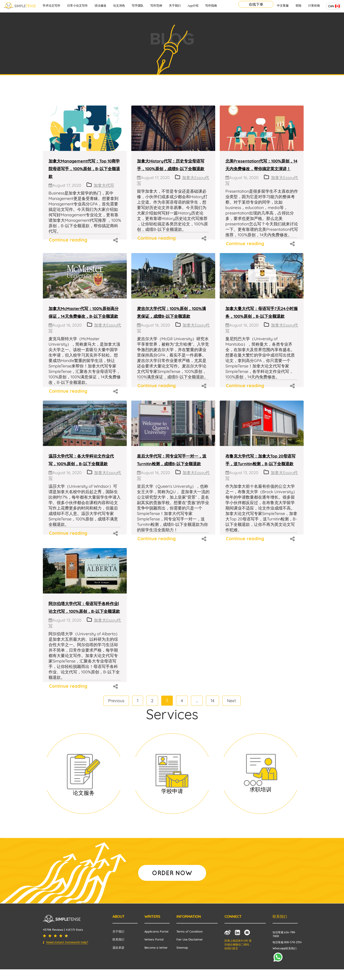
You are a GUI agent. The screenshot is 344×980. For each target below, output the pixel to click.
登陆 (298, 6)
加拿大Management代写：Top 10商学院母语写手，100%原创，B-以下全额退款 (84, 169)
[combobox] (334, 6)
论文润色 (119, 6)
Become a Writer (156, 948)
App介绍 (193, 6)
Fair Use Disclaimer (190, 940)
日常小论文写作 (77, 6)
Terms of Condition (190, 932)
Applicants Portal (156, 932)
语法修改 (100, 6)
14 (212, 701)
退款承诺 (118, 948)
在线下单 (256, 4)
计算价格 (314, 6)
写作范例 (156, 6)
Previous (116, 701)
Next (231, 701)
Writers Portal (154, 940)
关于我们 (175, 6)
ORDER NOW (172, 873)
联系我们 (118, 940)
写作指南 (211, 6)
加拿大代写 (104, 185)
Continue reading (68, 240)
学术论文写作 (51, 6)
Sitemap (182, 948)
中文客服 (283, 6)
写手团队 (138, 6)
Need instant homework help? (67, 942)
